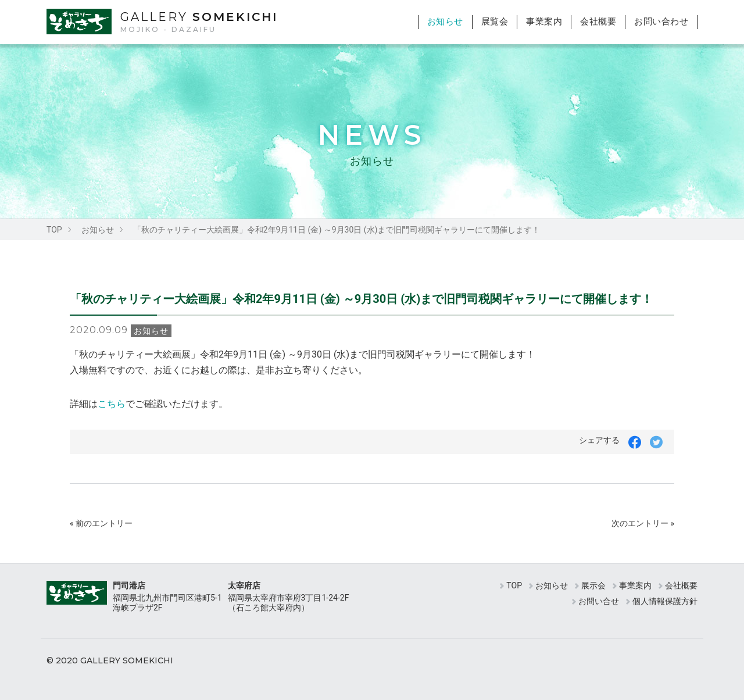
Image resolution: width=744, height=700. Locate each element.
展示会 (593, 585)
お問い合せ (599, 601)
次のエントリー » (643, 523)
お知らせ (445, 22)
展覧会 (495, 22)
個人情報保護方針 (665, 601)
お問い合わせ (661, 22)
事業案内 (544, 22)
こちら (112, 404)
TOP (54, 230)
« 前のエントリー (101, 523)
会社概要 (598, 22)
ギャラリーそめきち (81, 22)
